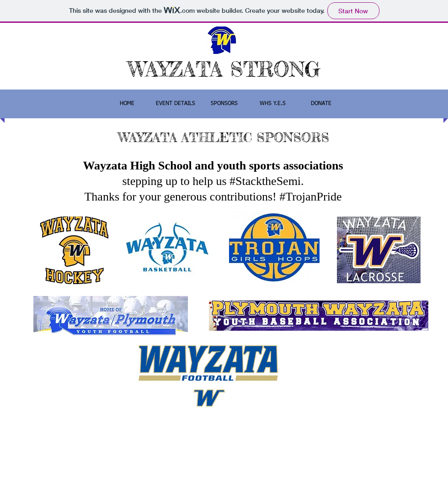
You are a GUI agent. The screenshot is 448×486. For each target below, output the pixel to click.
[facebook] (417, 479)
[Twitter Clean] (390, 479)
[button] (224, 104)
